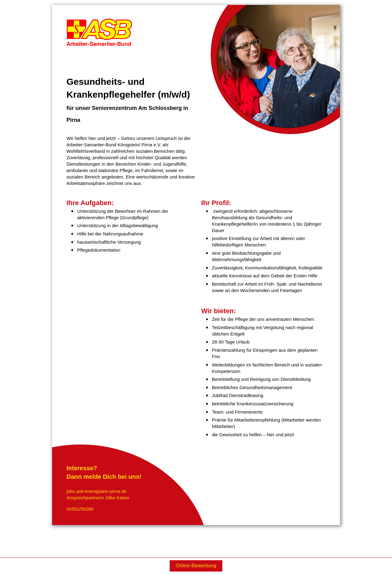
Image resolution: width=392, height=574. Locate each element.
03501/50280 (80, 509)
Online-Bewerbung (196, 566)
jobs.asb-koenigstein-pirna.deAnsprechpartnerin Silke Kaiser (98, 494)
